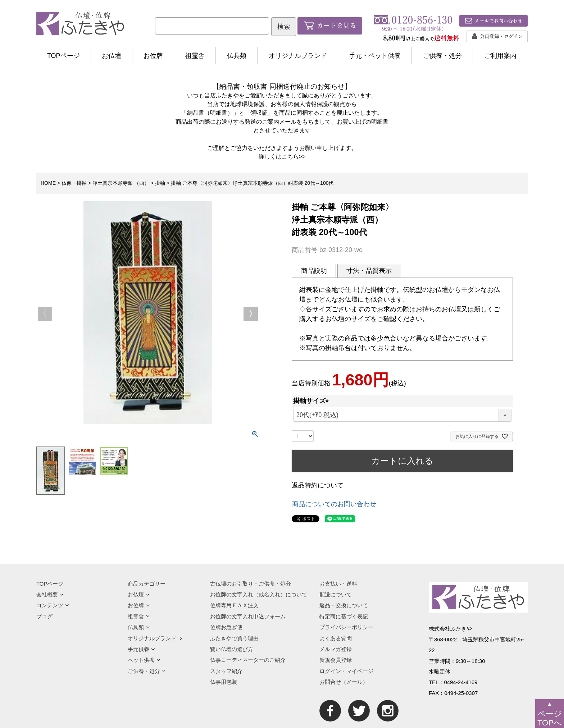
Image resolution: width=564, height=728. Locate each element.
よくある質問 (336, 638)
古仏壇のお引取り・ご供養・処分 (251, 584)
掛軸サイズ (313, 401)
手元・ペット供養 (375, 56)
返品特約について (318, 485)
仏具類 (237, 56)
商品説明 (314, 271)
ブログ (44, 616)
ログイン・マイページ (346, 671)
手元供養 (141, 649)
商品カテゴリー (147, 584)
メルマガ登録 (336, 649)
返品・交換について (344, 605)
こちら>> (294, 156)
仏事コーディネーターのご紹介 (248, 660)
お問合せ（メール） (344, 682)
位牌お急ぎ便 (226, 627)
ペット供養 (144, 660)
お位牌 (153, 56)
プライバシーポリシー (346, 627)
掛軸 (160, 183)
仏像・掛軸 (74, 183)
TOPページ (63, 56)
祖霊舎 (195, 56)
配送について (336, 594)
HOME (48, 183)
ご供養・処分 (442, 56)
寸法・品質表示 (369, 271)
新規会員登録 (336, 660)
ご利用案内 (500, 56)
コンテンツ (53, 605)
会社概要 (50, 594)
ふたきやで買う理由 (234, 638)
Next (251, 314)
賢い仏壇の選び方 (232, 649)
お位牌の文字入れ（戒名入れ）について (259, 594)
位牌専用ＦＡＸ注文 (234, 605)
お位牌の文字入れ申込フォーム (248, 616)
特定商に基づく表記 (344, 616)
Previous (45, 314)
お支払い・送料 (338, 584)
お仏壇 (112, 56)
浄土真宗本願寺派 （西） (121, 183)
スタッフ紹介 (226, 671)
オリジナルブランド (298, 56)
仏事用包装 (224, 682)
